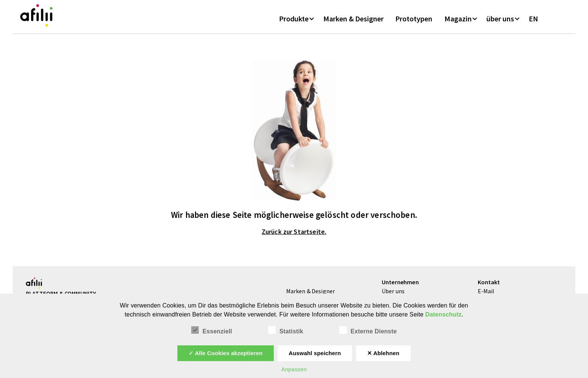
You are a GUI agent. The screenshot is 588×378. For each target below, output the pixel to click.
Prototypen (414, 22)
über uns (500, 22)
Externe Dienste (368, 330)
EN (533, 22)
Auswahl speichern (315, 353)
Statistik (286, 330)
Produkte (294, 22)
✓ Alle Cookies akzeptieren (226, 353)
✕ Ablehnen (383, 353)
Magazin (458, 22)
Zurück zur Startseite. (294, 237)
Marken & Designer (353, 22)
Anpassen (294, 369)
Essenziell (212, 330)
